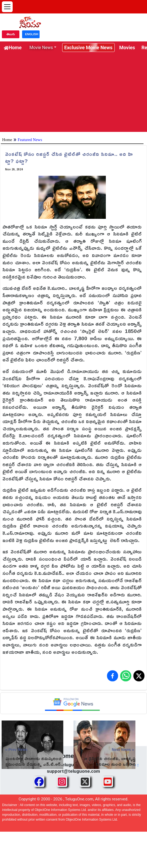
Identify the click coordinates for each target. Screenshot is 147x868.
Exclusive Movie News (88, 48)
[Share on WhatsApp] (126, 676)
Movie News (41, 48)
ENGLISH (32, 34)
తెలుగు (11, 34)
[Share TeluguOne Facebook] (39, 782)
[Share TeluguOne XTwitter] (85, 782)
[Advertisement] (73, 94)
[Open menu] (7, 7)
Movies (127, 48)
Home (13, 48)
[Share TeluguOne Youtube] (108, 782)
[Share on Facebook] (113, 676)
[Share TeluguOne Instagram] (62, 782)
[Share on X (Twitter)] (139, 676)
